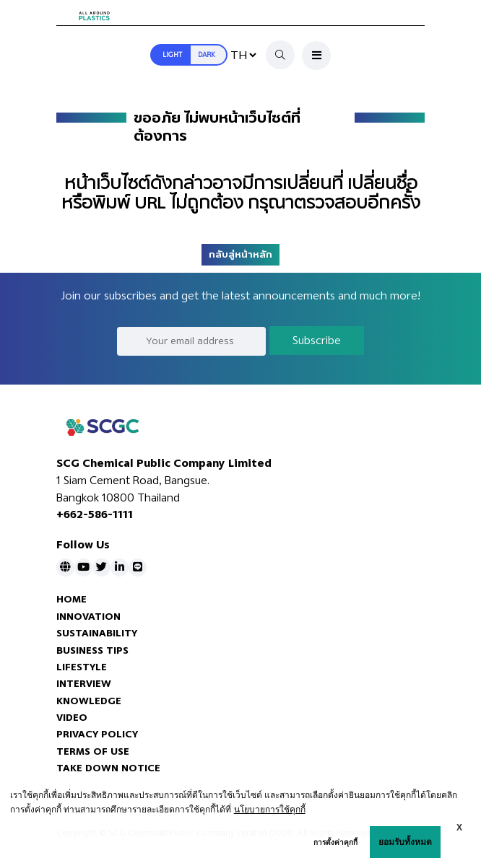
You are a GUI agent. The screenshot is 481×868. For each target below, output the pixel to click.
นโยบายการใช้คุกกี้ (270, 810)
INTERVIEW (84, 684)
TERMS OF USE (93, 751)
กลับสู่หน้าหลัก (240, 255)
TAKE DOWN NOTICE (108, 768)
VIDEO (72, 718)
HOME (71, 599)
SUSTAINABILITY (97, 633)
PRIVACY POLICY (97, 734)
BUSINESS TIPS (92, 650)
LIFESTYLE (82, 667)
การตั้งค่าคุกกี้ (335, 842)
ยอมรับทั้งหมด (405, 842)
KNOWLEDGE (89, 701)
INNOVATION (88, 617)
